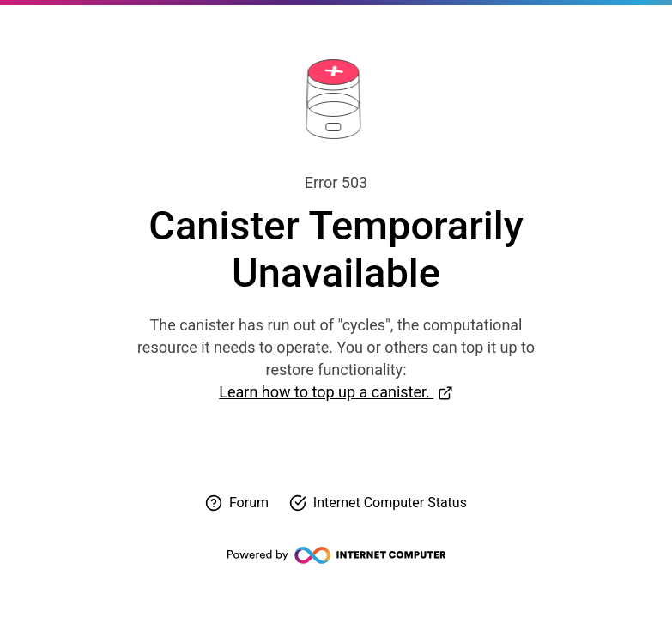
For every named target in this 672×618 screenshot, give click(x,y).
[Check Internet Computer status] (378, 503)
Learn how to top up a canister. (326, 392)
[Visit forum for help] (237, 503)
